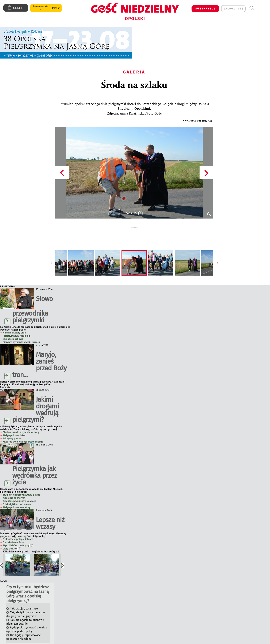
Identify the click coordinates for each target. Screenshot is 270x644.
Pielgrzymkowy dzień (14, 427)
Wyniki (7, 641)
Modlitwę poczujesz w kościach (19, 493)
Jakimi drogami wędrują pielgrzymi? (36, 402)
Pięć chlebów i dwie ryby (18, 538)
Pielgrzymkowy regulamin (17, 328)
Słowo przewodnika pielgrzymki (32, 301)
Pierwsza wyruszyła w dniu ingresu (21, 334)
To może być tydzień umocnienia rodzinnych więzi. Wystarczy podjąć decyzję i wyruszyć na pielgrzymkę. (33, 527)
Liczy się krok (12, 541)
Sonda (3, 573)
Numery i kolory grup (14, 325)
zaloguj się (233, 9)
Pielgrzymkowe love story (17, 499)
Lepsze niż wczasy (50, 515)
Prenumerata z (41, 8)
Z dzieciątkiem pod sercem (17, 496)
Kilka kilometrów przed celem (16, 544)
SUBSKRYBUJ (205, 9)
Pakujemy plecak (12, 431)
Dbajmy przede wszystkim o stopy (21, 424)
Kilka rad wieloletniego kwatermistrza (23, 434)
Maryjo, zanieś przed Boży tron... (39, 357)
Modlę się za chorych (14, 490)
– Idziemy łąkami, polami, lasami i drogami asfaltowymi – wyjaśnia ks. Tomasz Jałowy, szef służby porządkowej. (31, 420)
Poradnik (5, 379)
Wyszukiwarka (252, 8)
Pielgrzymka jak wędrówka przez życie (35, 467)
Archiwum (17, 641)
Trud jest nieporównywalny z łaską (21, 487)
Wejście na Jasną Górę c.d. (46, 544)
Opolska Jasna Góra (13, 534)
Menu (259, 8)
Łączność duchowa (13, 331)
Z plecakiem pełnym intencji (18, 531)
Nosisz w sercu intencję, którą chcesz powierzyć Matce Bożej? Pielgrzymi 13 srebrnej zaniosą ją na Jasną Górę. (33, 375)
